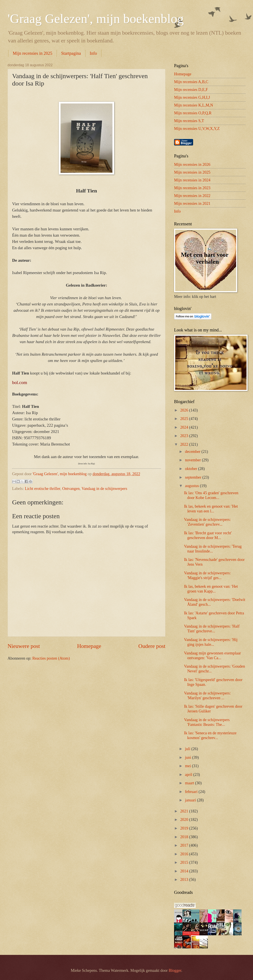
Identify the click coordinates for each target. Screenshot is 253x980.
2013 (185, 880)
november (194, 460)
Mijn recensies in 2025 (33, 53)
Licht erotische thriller (43, 489)
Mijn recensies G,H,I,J (192, 97)
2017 (185, 845)
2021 (185, 811)
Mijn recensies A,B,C (191, 82)
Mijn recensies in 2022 (192, 196)
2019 (185, 828)
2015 (185, 862)
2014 (185, 871)
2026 (185, 410)
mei (189, 766)
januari (191, 800)
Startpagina (71, 53)
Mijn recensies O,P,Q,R (193, 113)
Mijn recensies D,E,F (191, 90)
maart (190, 783)
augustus (193, 486)
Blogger (175, 970)
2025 (185, 419)
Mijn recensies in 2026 (192, 165)
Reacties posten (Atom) (51, 658)
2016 (185, 854)
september (194, 477)
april (189, 775)
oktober (192, 469)
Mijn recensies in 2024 (192, 180)
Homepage (89, 646)
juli (188, 749)
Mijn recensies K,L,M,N (194, 105)
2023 (185, 436)
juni (189, 757)
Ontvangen (71, 489)
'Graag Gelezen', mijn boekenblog (96, 19)
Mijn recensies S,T (189, 121)
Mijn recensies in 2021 (192, 203)
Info (93, 53)
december (193, 452)
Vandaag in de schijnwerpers (104, 489)
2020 (185, 820)
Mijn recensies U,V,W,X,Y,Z (197, 129)
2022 (185, 444)
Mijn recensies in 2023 (192, 188)
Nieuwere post (24, 646)
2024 (185, 427)
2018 (185, 837)
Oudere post (152, 646)
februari (192, 792)
